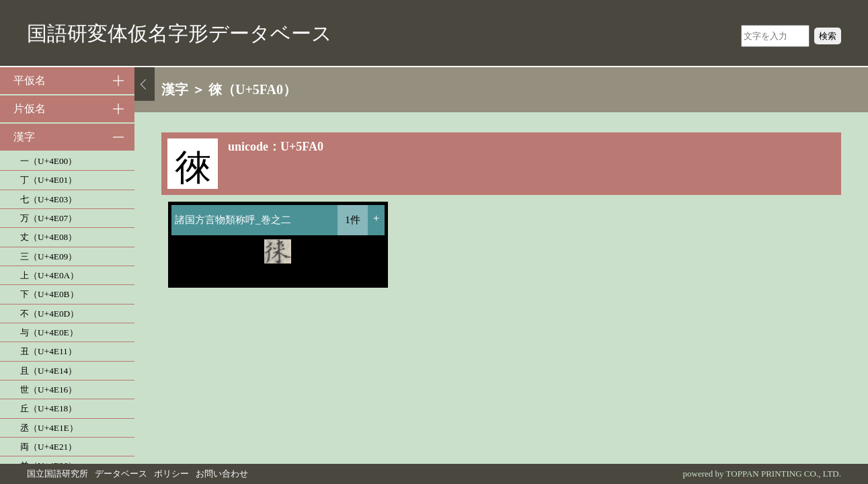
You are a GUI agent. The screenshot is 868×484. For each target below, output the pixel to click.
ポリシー (171, 474)
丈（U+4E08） (48, 237)
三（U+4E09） (48, 256)
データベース (121, 474)
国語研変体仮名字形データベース (180, 33)
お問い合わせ (222, 474)
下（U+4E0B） (49, 294)
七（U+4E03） (48, 199)
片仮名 (30, 109)
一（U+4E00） (48, 161)
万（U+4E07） (48, 218)
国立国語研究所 (57, 474)
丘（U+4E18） (48, 408)
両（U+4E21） (48, 447)
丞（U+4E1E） (49, 428)
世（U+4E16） (48, 390)
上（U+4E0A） (49, 275)
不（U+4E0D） (49, 314)
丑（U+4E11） (48, 351)
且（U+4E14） (48, 371)
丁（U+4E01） (48, 180)
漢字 (24, 137)
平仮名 (30, 80)
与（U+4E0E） (49, 332)
